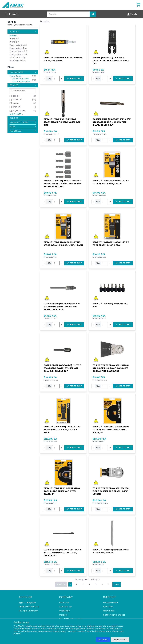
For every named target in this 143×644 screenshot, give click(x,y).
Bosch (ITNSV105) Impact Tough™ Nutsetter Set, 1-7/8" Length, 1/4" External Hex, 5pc (62, 184)
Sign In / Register (27, 602)
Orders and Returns (29, 607)
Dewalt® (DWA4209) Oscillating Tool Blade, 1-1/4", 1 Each (111, 244)
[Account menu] (132, 14)
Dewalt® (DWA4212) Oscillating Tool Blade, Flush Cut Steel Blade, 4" (62, 491)
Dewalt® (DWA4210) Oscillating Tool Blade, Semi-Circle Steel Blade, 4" (111, 430)
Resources (109, 611)
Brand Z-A (14, 42)
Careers (63, 615)
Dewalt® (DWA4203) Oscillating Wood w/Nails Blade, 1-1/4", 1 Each (63, 244)
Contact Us (65, 607)
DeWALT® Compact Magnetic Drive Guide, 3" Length (63, 59)
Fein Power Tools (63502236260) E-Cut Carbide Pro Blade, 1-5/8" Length (111, 491)
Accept (103, 640)
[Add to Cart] (74, 79)
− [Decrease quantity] (45, 78)
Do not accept (120, 640)
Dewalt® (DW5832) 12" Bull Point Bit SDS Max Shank (111, 551)
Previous (61, 584)
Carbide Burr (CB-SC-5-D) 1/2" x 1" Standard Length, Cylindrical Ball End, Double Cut (63, 368)
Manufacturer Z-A (18, 48)
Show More (17, 114)
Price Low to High (18, 57)
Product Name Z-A (18, 54)
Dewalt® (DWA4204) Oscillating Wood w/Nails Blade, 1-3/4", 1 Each (62, 430)
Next (117, 584)
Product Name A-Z (18, 51)
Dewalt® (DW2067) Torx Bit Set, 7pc (110, 305)
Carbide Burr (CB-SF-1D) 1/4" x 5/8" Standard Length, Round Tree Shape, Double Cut (112, 122)
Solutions (108, 607)
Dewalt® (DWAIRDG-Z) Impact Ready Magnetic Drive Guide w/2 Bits (62, 122)
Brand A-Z (14, 39)
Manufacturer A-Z (18, 45)
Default (13, 36)
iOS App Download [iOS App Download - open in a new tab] (28, 611)
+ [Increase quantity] (61, 78)
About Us (64, 602)
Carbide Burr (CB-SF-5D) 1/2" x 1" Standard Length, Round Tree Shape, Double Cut (62, 307)
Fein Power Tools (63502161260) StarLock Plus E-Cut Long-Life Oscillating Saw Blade (111, 368)
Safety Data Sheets (114, 615)
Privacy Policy (59, 631)
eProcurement (111, 602)
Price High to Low (18, 61)
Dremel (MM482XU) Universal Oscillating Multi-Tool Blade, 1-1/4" (111, 61)
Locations (64, 611)
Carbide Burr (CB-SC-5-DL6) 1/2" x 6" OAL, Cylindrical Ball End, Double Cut (62, 553)
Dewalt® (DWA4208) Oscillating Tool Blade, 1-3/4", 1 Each (111, 182)
